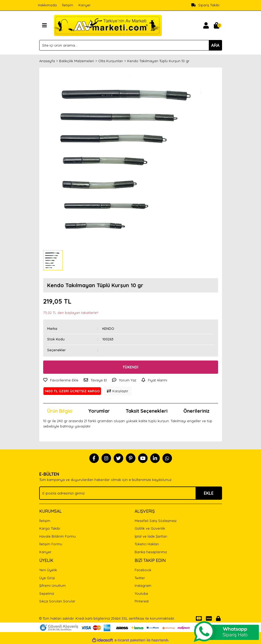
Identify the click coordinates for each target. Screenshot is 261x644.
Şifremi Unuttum (52, 586)
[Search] (131, 45)
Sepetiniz (47, 593)
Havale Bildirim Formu (57, 536)
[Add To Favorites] (61, 380)
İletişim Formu (51, 544)
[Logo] (108, 25)
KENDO (108, 328)
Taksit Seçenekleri (147, 411)
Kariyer (85, 5)
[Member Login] (206, 25)
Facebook (143, 570)
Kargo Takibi (50, 528)
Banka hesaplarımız (151, 552)
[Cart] (217, 25)
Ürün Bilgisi (60, 411)
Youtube (141, 593)
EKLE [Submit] (209, 493)
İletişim (68, 5)
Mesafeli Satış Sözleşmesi (156, 521)
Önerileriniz (196, 411)
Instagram (143, 586)
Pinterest (142, 601)
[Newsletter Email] (131, 493)
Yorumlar (99, 411)
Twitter (140, 578)
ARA (215, 45)
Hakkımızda (47, 5)
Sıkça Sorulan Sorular (57, 601)
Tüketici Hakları (147, 544)
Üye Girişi (47, 578)
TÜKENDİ (130, 367)
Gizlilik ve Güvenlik (150, 528)
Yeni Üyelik (48, 570)
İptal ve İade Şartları (151, 536)
